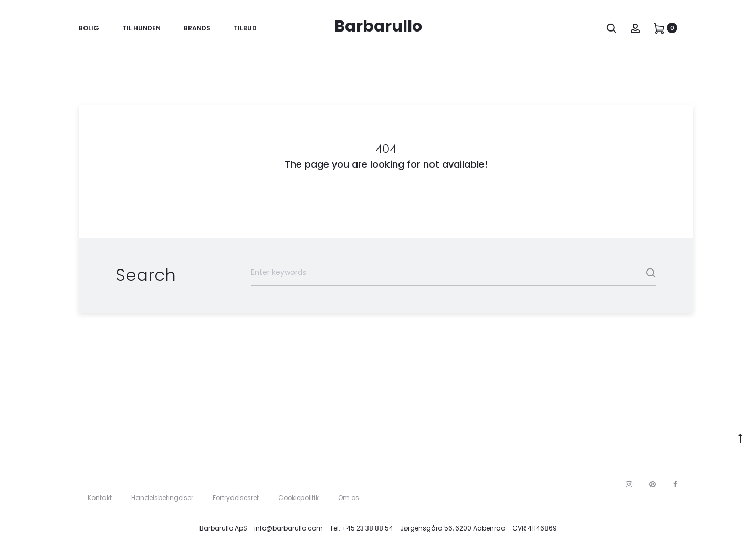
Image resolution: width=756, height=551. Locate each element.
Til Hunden (141, 28)
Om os (349, 498)
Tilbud (245, 28)
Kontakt (100, 498)
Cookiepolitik (298, 498)
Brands (197, 28)
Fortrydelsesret (236, 498)
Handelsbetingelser (162, 498)
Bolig (89, 28)
